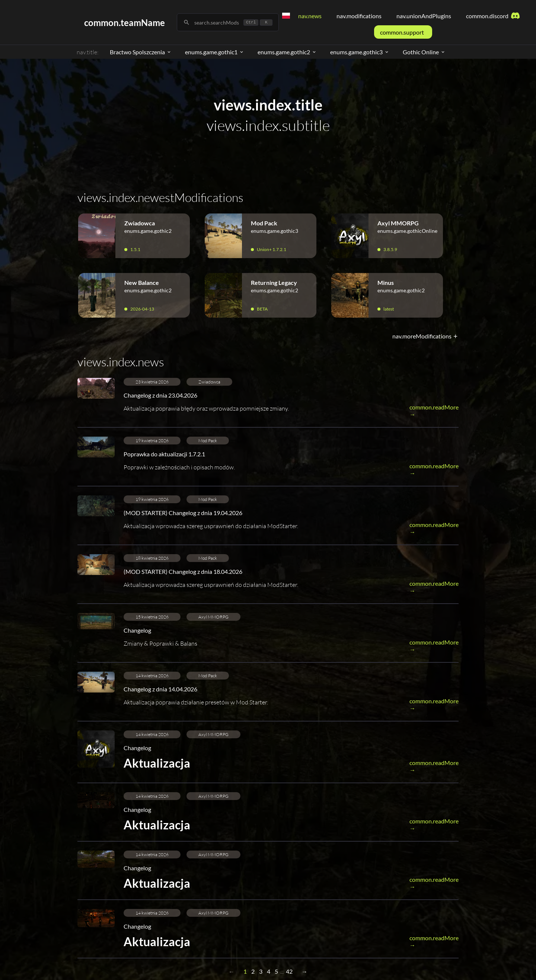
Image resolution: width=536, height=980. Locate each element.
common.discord (493, 16)
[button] (268, 403)
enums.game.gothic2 (287, 52)
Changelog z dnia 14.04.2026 (160, 689)
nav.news (310, 16)
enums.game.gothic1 (215, 52)
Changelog (137, 630)
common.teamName (125, 23)
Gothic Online (424, 52)
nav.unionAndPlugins (424, 16)
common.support (402, 32)
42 (289, 971)
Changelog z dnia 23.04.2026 (160, 395)
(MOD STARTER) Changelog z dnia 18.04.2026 (183, 571)
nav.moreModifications (425, 336)
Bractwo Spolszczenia (141, 52)
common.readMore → (434, 411)
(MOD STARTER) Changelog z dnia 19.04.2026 (183, 513)
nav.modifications (359, 16)
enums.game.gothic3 (360, 52)
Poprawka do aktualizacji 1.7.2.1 (164, 454)
